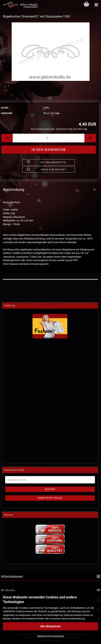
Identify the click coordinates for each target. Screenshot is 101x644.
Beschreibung (14, 189)
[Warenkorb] (86, 5)
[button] (7, 138)
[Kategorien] (96, 5)
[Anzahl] (49, 138)
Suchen (50, 489)
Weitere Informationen (51, 636)
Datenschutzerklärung (73, 619)
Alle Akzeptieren (50, 626)
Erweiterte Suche (50, 498)
